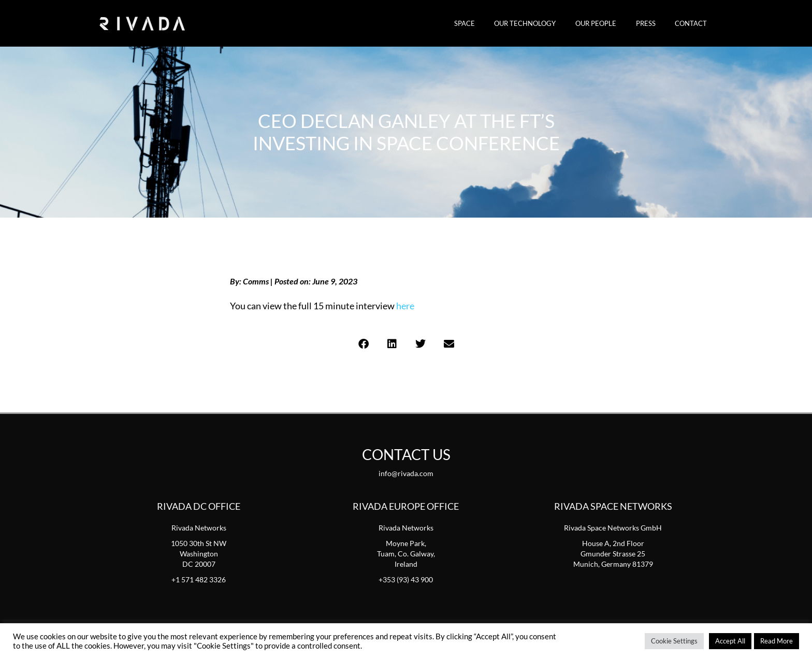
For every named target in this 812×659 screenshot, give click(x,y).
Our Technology (546, 23)
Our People (611, 23)
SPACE (491, 23)
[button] (363, 344)
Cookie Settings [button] (674, 641)
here (405, 306)
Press (655, 23)
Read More (777, 641)
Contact (694, 23)
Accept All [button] (730, 641)
